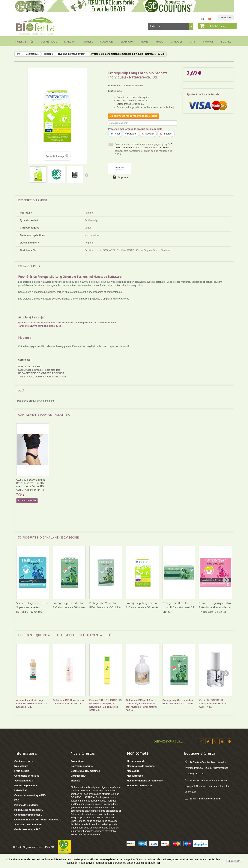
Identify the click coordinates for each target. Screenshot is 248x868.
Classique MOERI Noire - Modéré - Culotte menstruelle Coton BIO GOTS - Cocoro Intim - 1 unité (140, 486)
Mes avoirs (133, 771)
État (111, 91)
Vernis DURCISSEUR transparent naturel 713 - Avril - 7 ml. (213, 703)
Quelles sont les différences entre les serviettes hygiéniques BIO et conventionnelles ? (69, 322)
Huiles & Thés (24, 42)
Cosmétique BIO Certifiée (85, 771)
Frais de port (22, 771)
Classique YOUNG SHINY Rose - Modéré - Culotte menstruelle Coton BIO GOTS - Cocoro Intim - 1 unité (177, 486)
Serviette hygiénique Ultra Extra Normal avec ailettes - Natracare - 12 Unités (215, 607)
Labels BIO (21, 790)
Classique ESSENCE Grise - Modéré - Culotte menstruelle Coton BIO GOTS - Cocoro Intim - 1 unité (69, 486)
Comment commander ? (28, 815)
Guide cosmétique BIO (27, 829)
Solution (107, 42)
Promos (208, 42)
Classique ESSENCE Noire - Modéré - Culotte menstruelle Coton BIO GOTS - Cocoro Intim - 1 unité (32, 486)
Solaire (226, 42)
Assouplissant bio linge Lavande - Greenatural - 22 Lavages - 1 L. (32, 703)
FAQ (17, 800)
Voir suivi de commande (28, 824)
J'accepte (234, 861)
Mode (159, 42)
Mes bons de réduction (140, 785)
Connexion (226, 18)
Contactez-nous (24, 761)
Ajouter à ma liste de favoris (203, 94)
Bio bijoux (127, 42)
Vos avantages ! (24, 781)
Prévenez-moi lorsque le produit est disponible (135, 129)
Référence (114, 86)
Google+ (148, 134)
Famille (88, 42)
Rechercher (191, 26)
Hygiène (48, 54)
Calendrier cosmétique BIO (30, 795)
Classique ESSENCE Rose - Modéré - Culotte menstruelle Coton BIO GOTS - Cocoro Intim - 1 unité (105, 486)
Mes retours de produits (141, 766)
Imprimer (124, 177)
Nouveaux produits (82, 766)
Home (145, 42)
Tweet (115, 134)
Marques (176, 42)
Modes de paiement (26, 785)
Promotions (77, 761)
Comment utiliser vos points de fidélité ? (38, 820)
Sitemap (75, 781)
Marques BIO (78, 776)
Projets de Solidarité (26, 805)
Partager (131, 134)
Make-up (70, 42)
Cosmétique (49, 42)
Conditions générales (27, 776)
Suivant (86, 175)
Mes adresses (135, 776)
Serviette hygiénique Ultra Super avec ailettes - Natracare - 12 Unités (32, 607)
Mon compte (138, 753)
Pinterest (166, 134)
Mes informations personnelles (145, 781)
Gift (193, 42)
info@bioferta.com (210, 799)
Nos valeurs (21, 766)
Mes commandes (137, 761)
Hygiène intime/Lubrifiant (72, 54)
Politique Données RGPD (29, 810)
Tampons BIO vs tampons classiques (40, 326)
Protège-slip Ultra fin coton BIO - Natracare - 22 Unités (178, 607)
